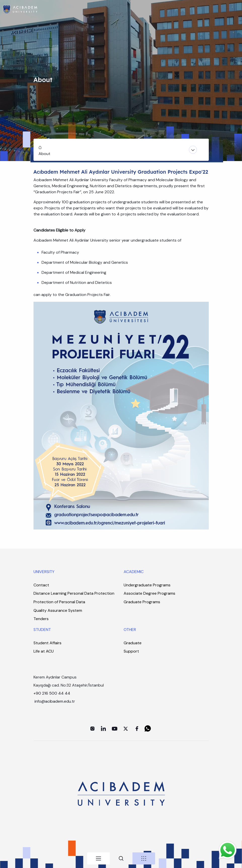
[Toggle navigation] (121, 150)
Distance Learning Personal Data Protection (74, 593)
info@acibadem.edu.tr (55, 701)
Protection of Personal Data (59, 602)
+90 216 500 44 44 (52, 693)
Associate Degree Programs (149, 593)
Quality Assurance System (58, 610)
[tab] (98, 858)
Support (131, 651)
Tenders (41, 619)
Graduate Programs (142, 602)
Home (40, 146)
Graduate (133, 643)
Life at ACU (44, 651)
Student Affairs (47, 643)
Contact (41, 585)
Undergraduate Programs (147, 585)
